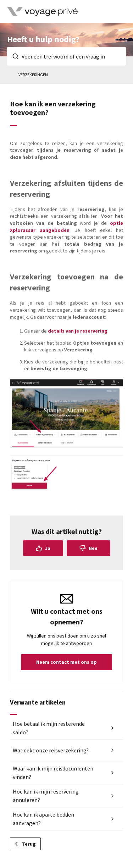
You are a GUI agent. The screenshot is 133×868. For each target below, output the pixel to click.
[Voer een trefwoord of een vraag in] (66, 56)
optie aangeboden (66, 227)
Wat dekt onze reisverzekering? (51, 750)
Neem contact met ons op (66, 662)
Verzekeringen (33, 75)
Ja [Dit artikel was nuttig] (48, 548)
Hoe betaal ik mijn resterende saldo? (49, 728)
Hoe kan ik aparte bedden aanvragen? (43, 819)
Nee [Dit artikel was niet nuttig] (93, 548)
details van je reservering (78, 331)
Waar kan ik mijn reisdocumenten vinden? (53, 773)
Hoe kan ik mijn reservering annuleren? (46, 796)
